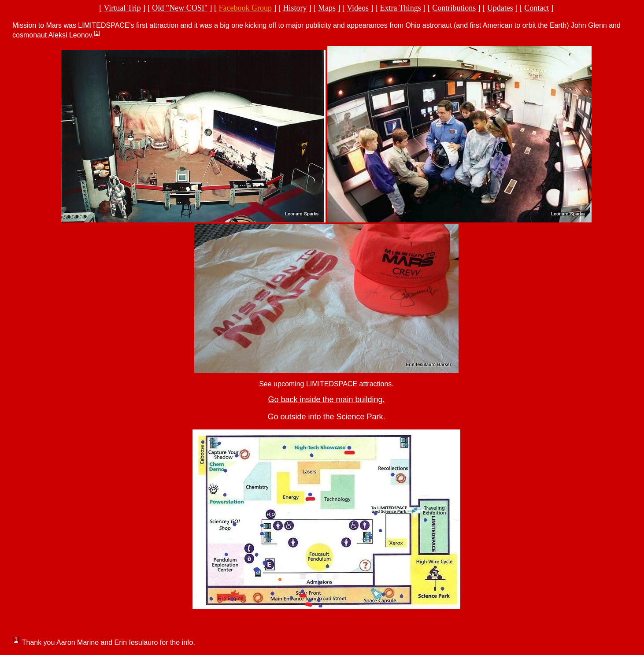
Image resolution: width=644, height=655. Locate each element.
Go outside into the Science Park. (326, 417)
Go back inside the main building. (326, 400)
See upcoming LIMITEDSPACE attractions (325, 384)
